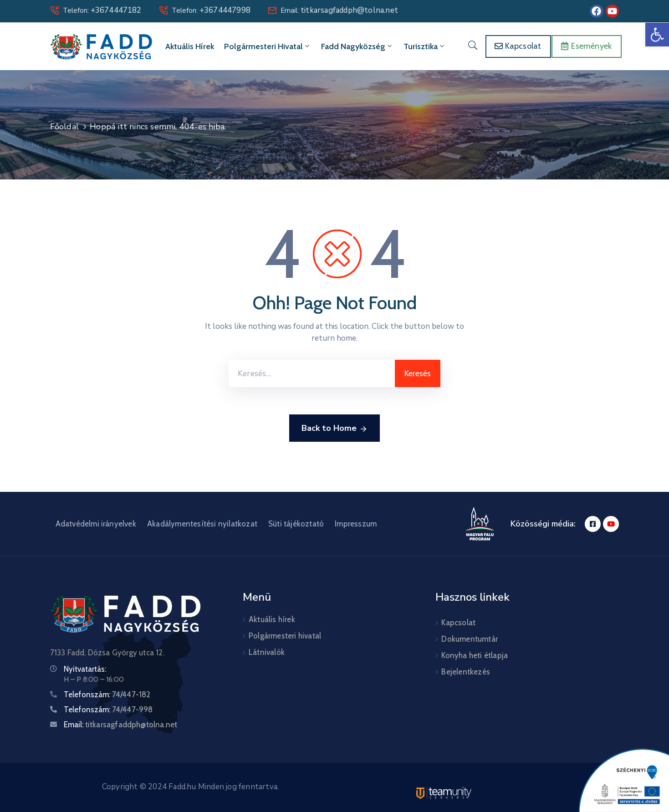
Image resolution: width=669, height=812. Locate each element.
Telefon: (102, 10)
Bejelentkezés (466, 672)
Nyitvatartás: (85, 669)
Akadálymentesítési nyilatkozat (202, 524)
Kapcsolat (458, 623)
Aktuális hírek (190, 46)
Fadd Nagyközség (357, 46)
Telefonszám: (107, 695)
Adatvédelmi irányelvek (96, 524)
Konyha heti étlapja (475, 655)
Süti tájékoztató (296, 524)
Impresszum (356, 524)
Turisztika (425, 46)
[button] (657, 35)
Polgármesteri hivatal (268, 46)
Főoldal (64, 127)
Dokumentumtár (470, 639)
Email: (339, 10)
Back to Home (334, 429)
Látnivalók (267, 652)
